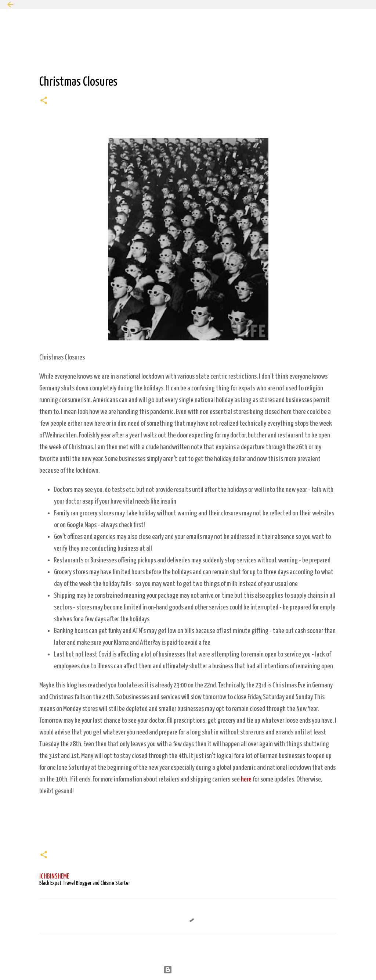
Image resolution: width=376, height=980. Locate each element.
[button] (44, 101)
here (246, 779)
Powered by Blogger (188, 970)
